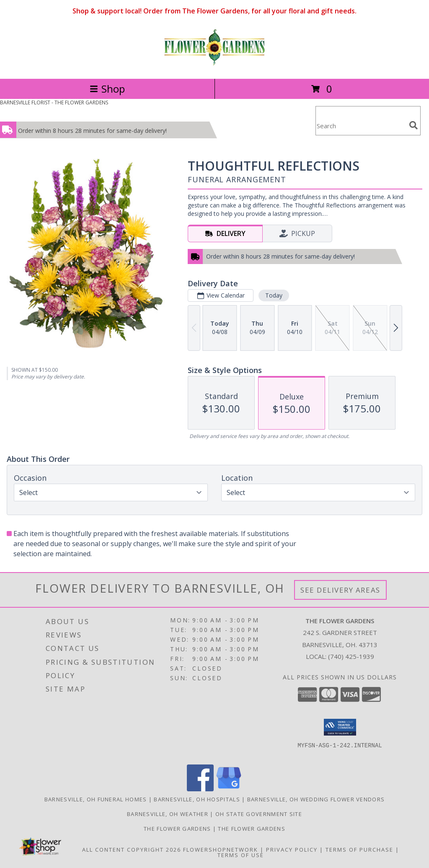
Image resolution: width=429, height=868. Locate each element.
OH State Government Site (259, 814)
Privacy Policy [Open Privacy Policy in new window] (292, 850)
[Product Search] (361, 126)
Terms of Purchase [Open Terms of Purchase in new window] (359, 850)
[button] (340, 727)
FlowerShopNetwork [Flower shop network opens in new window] (221, 850)
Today (274, 295)
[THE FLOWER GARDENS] (214, 66)
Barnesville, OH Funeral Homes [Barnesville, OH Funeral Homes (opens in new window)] (96, 799)
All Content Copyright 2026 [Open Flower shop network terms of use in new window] (132, 850)
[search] (413, 125)
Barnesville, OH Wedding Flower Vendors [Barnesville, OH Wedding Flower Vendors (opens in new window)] (316, 799)
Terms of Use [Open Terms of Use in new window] (241, 855)
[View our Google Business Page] (229, 789)
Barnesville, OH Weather (168, 814)
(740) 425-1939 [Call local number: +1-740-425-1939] (351, 656)
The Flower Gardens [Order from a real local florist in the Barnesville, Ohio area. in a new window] (178, 829)
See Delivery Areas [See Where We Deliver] (340, 590)
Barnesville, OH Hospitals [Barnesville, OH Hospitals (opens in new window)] (197, 799)
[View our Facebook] (200, 789)
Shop (107, 89)
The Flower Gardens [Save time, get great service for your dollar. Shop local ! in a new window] (251, 829)
